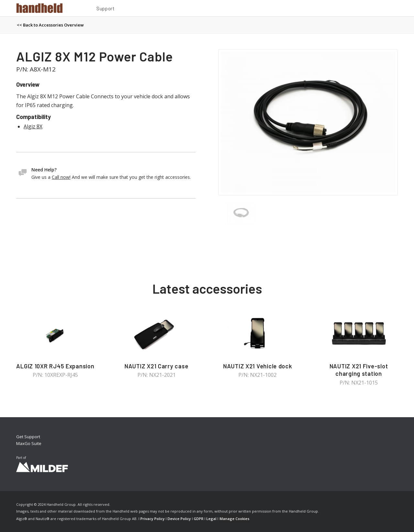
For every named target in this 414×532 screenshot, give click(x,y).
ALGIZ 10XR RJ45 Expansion (55, 366)
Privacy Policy (153, 519)
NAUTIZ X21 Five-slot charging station (359, 370)
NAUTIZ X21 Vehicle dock (258, 366)
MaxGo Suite (29, 443)
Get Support (28, 437)
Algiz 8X (33, 126)
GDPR (199, 519)
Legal (211, 519)
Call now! (61, 177)
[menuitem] (105, 9)
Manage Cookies (234, 519)
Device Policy (179, 519)
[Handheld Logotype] (39, 8)
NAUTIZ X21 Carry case (156, 366)
